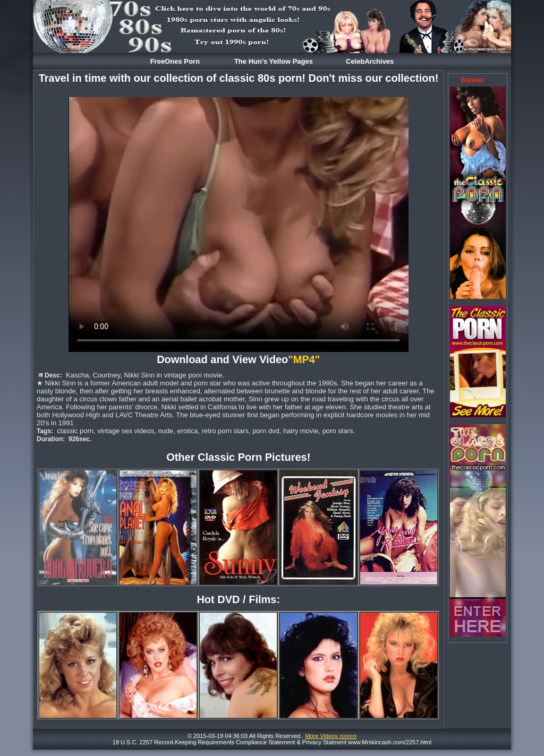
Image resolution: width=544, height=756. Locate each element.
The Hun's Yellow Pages (274, 61)
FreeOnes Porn (175, 61)
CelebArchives (370, 61)
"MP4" (305, 359)
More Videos (331, 736)
